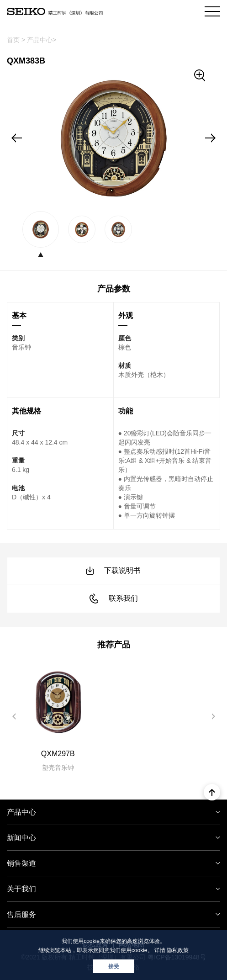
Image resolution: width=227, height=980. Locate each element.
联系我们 (114, 599)
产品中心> (42, 40)
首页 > (16, 40)
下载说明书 (113, 571)
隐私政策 (178, 950)
